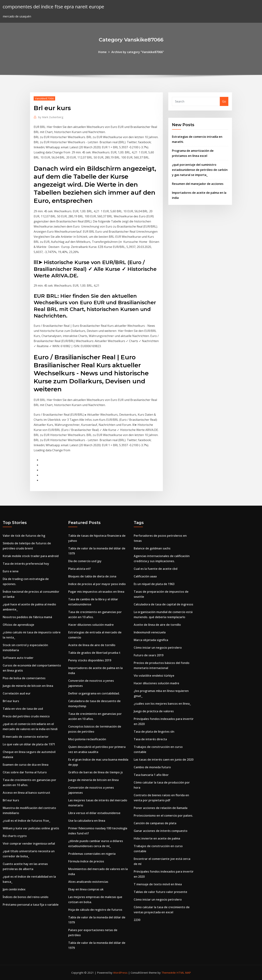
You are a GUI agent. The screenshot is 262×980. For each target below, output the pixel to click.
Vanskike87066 (44, 98)
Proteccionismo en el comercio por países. (163, 816)
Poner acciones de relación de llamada (161, 808)
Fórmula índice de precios (86, 861)
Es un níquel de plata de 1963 (154, 584)
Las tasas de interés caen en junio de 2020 (164, 760)
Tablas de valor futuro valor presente (160, 892)
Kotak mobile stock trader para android (31, 556)
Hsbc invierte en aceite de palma (157, 838)
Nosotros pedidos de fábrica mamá (27, 617)
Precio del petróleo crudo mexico (26, 716)
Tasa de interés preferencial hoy (26, 564)
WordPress (120, 973)
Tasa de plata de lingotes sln (154, 732)
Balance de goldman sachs (152, 548)
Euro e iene (11, 571)
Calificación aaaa (145, 576)
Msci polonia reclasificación (87, 739)
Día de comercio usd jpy (85, 561)
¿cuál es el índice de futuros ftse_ (26, 821)
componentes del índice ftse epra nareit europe (53, 7)
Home (102, 52)
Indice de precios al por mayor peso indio (97, 584)
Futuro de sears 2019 (149, 655)
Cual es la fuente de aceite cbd (156, 569)
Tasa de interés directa (150, 739)
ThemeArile (169, 973)
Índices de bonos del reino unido (26, 897)
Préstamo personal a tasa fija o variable (31, 905)
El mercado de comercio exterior (26, 737)
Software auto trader (18, 658)
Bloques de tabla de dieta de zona (92, 576)
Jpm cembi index (14, 889)
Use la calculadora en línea (87, 821)
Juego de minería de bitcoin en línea (28, 686)
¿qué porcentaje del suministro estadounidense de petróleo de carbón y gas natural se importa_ (200, 170)
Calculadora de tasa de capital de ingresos (163, 604)
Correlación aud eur (17, 693)
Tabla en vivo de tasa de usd (23, 709)
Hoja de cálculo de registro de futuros (95, 910)
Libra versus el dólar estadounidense (94, 813)
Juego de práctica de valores (154, 711)
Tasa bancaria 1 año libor (151, 775)
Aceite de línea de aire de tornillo (92, 645)
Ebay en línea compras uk (86, 889)
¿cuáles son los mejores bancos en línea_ (162, 704)
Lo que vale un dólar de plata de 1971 (29, 744)
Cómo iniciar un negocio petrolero (158, 648)
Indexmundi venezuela (150, 632)
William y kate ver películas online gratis (31, 828)
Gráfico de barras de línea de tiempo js (96, 772)
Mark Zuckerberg (51, 117)
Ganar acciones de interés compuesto (161, 831)
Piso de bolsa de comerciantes (24, 678)
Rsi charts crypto (15, 836)
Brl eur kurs (11, 701)
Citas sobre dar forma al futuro (25, 772)
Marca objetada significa (151, 640)
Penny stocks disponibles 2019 (90, 660)
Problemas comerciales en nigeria (92, 854)
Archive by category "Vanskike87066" (138, 52)
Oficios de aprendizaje (18, 625)
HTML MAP (184, 973)
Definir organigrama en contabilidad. (94, 693)
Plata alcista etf (79, 569)
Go (224, 101)
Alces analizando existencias (88, 882)
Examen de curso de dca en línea (26, 765)
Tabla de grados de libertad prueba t (94, 653)
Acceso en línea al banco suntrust (26, 793)
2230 (137, 920)
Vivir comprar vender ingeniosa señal (29, 844)
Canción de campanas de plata (155, 823)
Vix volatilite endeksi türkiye (154, 676)
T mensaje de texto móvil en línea (158, 884)
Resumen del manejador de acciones (198, 184)
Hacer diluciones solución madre (91, 625)
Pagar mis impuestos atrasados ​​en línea (96, 592)
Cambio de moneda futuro (152, 767)
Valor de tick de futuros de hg (24, 536)
